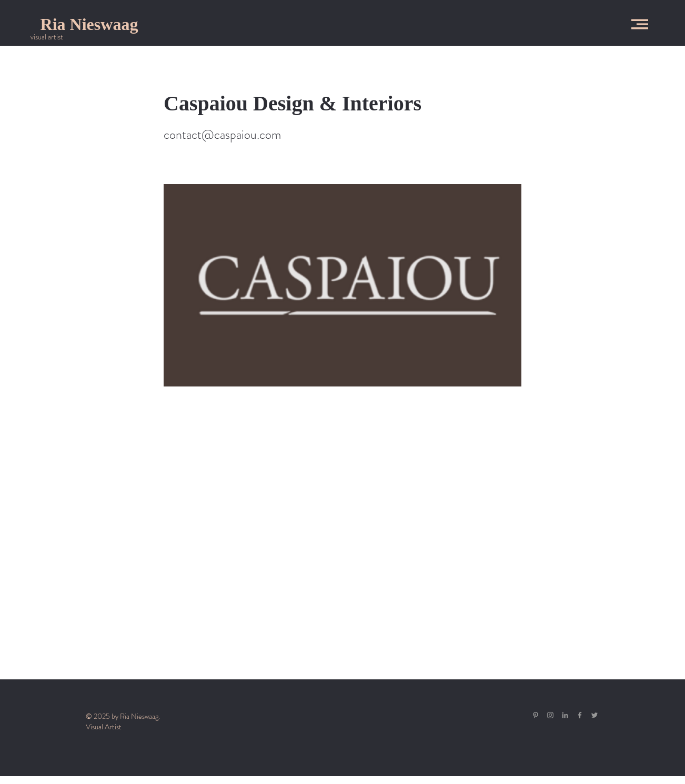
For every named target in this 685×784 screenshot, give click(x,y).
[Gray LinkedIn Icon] (565, 715)
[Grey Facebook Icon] (580, 715)
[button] (640, 24)
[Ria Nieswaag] (89, 24)
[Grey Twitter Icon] (595, 715)
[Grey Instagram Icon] (550, 715)
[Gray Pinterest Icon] (536, 715)
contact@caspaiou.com (222, 135)
